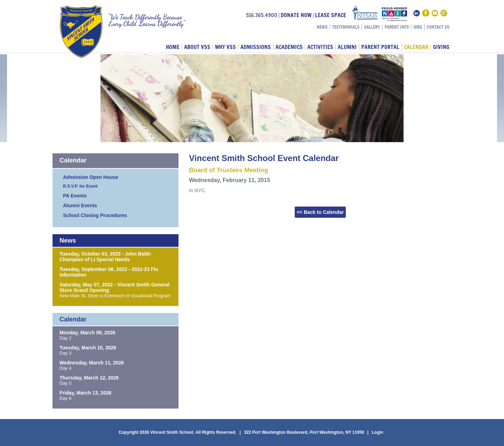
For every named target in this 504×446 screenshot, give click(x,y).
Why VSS (225, 47)
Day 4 (65, 368)
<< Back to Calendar (320, 212)
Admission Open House (91, 177)
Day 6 (65, 398)
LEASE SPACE (331, 15)
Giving (441, 47)
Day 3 (65, 353)
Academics (289, 47)
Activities (320, 47)
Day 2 (65, 338)
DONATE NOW (296, 15)
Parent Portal (380, 47)
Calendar (416, 47)
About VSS (197, 47)
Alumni (347, 47)
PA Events (75, 196)
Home (173, 47)
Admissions (256, 47)
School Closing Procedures (95, 215)
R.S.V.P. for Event (80, 186)
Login (377, 432)
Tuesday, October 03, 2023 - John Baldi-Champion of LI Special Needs (106, 257)
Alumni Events (80, 205)
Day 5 (65, 383)
